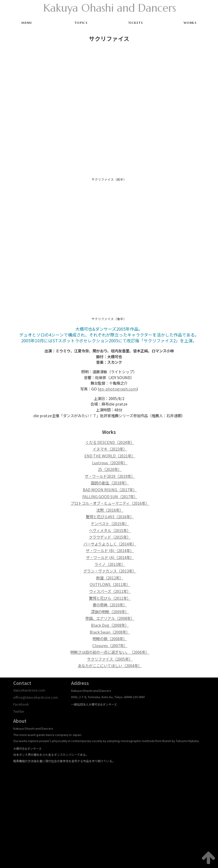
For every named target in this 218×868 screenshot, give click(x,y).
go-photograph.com (118, 389)
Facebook (21, 704)
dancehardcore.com (29, 690)
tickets (136, 22)
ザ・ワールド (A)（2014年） (110, 557)
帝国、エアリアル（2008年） (110, 618)
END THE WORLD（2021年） (110, 456)
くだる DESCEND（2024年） (110, 442)
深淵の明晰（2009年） (110, 612)
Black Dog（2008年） (110, 625)
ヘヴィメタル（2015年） (110, 530)
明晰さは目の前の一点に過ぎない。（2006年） (110, 652)
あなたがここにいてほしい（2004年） (110, 665)
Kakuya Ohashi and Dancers (110, 8)
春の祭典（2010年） (110, 605)
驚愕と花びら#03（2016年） (110, 517)
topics (81, 22)
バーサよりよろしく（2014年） (110, 544)
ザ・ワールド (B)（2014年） (110, 550)
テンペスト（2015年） (110, 523)
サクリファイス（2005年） (110, 659)
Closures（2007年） (110, 645)
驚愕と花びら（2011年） (110, 598)
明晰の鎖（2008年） (110, 638)
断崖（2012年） (110, 578)
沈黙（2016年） (110, 510)
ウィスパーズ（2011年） (110, 591)
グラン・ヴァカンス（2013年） (110, 571)
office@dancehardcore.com (36, 697)
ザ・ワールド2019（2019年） (110, 476)
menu (27, 22)
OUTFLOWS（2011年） (110, 584)
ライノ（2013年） (110, 564)
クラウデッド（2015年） (110, 537)
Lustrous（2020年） (110, 463)
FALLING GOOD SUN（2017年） (110, 496)
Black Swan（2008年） (110, 632)
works (190, 22)
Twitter (19, 711)
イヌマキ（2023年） (110, 449)
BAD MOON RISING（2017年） (110, 490)
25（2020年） (110, 469)
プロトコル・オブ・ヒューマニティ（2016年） (110, 503)
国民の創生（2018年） (110, 483)
